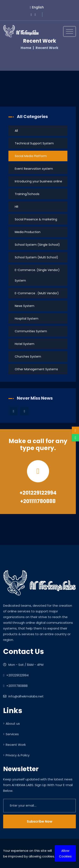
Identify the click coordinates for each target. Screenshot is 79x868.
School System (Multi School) (36, 257)
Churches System (28, 357)
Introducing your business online (38, 181)
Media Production (28, 232)
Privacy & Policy (16, 755)
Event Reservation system (34, 169)
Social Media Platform (31, 156)
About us (11, 724)
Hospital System (27, 319)
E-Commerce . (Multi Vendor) (37, 293)
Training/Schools (27, 194)
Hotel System (25, 344)
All (16, 131)
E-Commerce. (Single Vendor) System (37, 275)
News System (25, 306)
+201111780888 (38, 501)
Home (26, 48)
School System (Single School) (37, 245)
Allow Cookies (65, 853)
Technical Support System (34, 143)
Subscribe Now (40, 821)
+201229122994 (38, 493)
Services (11, 734)
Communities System (31, 331)
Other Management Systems (36, 369)
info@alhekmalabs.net (23, 696)
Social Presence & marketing (36, 219)
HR (17, 207)
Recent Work (14, 745)
